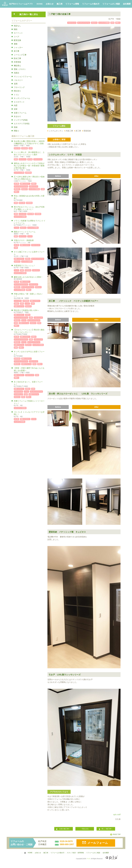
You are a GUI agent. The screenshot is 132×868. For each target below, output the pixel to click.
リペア (16, 37)
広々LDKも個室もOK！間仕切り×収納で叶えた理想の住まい (30, 179)
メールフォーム (98, 843)
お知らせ (50, 4)
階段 (16, 29)
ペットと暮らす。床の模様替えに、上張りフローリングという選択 (30, 155)
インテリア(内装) (21, 120)
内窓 (16, 105)
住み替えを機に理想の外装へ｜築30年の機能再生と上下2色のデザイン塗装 (30, 143)
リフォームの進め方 (91, 4)
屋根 (16, 44)
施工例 (59, 4)
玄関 (16, 84)
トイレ (16, 95)
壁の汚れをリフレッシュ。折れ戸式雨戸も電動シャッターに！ (30, 209)
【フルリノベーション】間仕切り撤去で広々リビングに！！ (30, 332)
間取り (16, 131)
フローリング (19, 87)
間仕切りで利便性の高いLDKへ (30, 311)
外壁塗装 (17, 62)
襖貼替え (17, 66)
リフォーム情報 (72, 4)
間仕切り (17, 91)
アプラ (88, 859)
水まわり (17, 116)
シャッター (18, 47)
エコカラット (19, 102)
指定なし (17, 26)
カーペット (18, 33)
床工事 (16, 51)
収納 (16, 127)
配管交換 (17, 40)
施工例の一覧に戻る (29, 14)
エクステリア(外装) (22, 124)
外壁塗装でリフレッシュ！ (30, 267)
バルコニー (18, 80)
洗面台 (16, 73)
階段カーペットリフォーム (30, 233)
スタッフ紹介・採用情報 (75, 853)
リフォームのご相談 (111, 4)
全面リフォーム (20, 113)
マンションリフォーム (23, 77)
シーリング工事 (20, 55)
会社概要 (127, 4)
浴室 (16, 109)
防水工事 (17, 58)
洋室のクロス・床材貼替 (30, 241)
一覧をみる (85, 829)
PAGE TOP (117, 834)
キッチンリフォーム (22, 98)
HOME (40, 4)
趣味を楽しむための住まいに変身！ (30, 278)
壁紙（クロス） (20, 69)
